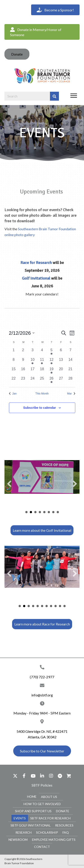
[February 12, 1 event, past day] (52, 362)
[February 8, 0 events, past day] (14, 362)
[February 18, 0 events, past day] (42, 371)
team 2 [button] (33, 606)
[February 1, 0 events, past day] (14, 352)
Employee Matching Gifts (54, 839)
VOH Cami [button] (31, 512)
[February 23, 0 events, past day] (23, 380)
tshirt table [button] (24, 606)
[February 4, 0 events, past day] (42, 352)
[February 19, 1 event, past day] (52, 371)
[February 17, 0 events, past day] (32, 371)
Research (24, 832)
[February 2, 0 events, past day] (23, 352)
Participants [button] (44, 512)
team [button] (35, 512)
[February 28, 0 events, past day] (70, 380)
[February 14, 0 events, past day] (70, 362)
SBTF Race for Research (50, 818)
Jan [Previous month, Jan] (13, 394)
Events (20, 818)
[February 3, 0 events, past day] (32, 352)
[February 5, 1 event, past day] (52, 352)
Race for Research (36, 263)
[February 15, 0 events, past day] (14, 371)
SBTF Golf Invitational (31, 825)
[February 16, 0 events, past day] (23, 371)
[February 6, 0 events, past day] (61, 352)
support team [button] (51, 606)
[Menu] (74, 96)
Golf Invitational (36, 278)
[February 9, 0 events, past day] (23, 362)
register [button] (65, 606)
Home (32, 796)
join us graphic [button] (60, 606)
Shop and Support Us (33, 811)
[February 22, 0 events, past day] (14, 380)
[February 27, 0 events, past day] (61, 380)
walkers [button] (56, 606)
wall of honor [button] (47, 606)
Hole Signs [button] (58, 512)
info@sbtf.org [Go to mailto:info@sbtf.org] (42, 695)
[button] (42, 32)
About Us (49, 796)
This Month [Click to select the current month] (42, 394)
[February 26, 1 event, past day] (52, 380)
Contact (42, 846)
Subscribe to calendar (39, 408)
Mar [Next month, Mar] (71, 394)
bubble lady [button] (29, 606)
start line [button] (38, 606)
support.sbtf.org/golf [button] (53, 512)
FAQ (66, 832)
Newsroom (18, 839)
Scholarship (47, 832)
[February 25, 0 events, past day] (42, 380)
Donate (17, 54)
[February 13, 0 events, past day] (61, 362)
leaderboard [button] (40, 512)
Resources (64, 825)
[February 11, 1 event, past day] (42, 362)
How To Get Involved (42, 804)
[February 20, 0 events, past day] (61, 371)
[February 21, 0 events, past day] (70, 371)
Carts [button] (49, 512)
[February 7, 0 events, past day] (70, 352)
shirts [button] (42, 606)
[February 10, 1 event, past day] (32, 362)
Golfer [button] (26, 512)
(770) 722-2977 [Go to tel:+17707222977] (42, 677)
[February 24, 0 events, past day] (32, 380)
